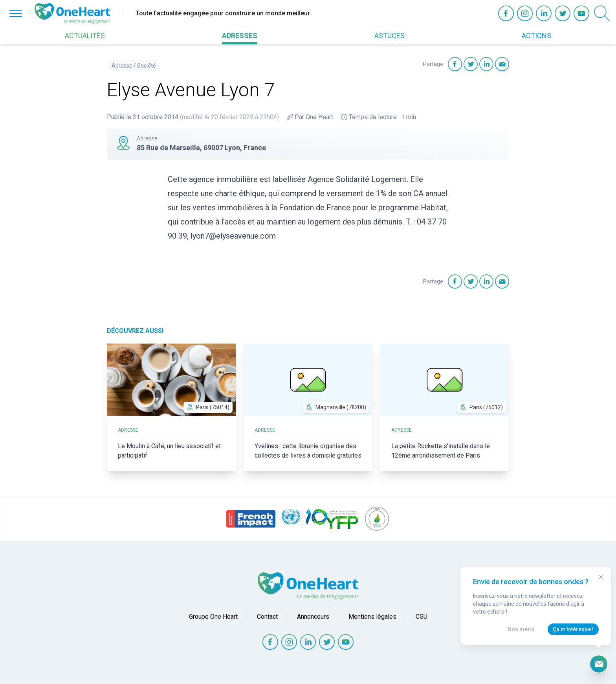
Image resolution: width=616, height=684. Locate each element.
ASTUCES (390, 36)
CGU (422, 617)
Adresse (122, 66)
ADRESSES (240, 36)
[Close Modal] (601, 577)
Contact (267, 617)
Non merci (521, 629)
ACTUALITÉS (85, 36)
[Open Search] (602, 13)
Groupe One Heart (213, 617)
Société (147, 66)
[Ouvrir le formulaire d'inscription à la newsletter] (599, 664)
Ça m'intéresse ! (573, 629)
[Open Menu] (16, 13)
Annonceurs (313, 617)
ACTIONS (536, 36)
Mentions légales (372, 617)
